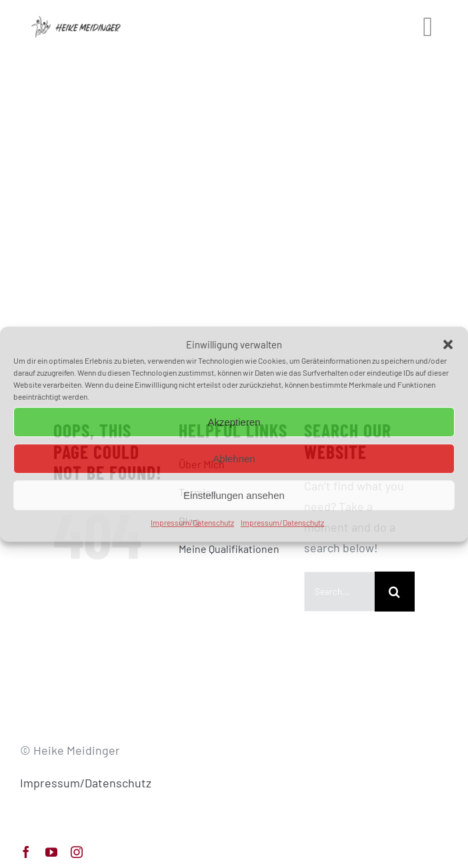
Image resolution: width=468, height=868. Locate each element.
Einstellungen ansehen (234, 495)
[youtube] (51, 852)
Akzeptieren (234, 422)
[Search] (395, 592)
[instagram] (77, 852)
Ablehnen (234, 459)
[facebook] (26, 852)
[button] (448, 345)
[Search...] (339, 592)
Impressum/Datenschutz (192, 522)
